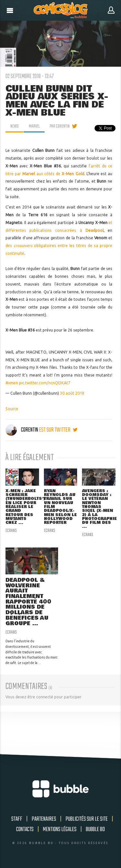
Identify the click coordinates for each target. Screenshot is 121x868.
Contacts (25, 829)
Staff (17, 819)
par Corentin (60, 126)
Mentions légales (60, 829)
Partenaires (44, 819)
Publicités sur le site (87, 819)
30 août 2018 (72, 393)
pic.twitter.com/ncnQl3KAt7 (45, 383)
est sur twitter (58, 430)
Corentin (22, 430)
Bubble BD (95, 829)
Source (12, 409)
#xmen (12, 383)
